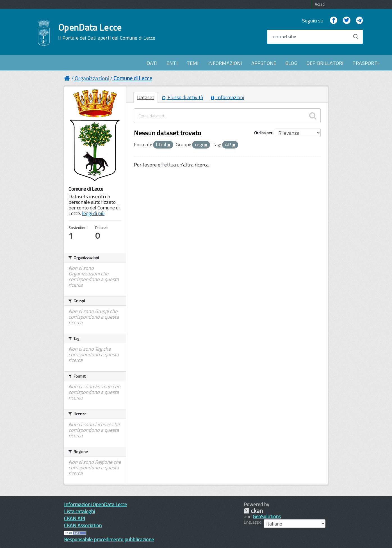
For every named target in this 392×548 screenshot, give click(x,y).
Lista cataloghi (79, 511)
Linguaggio (253, 522)
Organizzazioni (92, 78)
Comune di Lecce (133, 78)
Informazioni (227, 97)
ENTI (172, 63)
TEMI (193, 63)
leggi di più (93, 213)
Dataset (146, 97)
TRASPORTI (366, 63)
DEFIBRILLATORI (325, 63)
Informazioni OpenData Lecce (95, 504)
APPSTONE (264, 63)
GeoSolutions (267, 516)
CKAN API (75, 518)
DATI (152, 63)
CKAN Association (83, 525)
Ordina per (263, 133)
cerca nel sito (283, 37)
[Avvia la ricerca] (356, 37)
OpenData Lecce (107, 32)
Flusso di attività (183, 97)
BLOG (291, 63)
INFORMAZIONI (225, 63)
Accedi (320, 4)
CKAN (253, 511)
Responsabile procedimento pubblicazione (109, 539)
